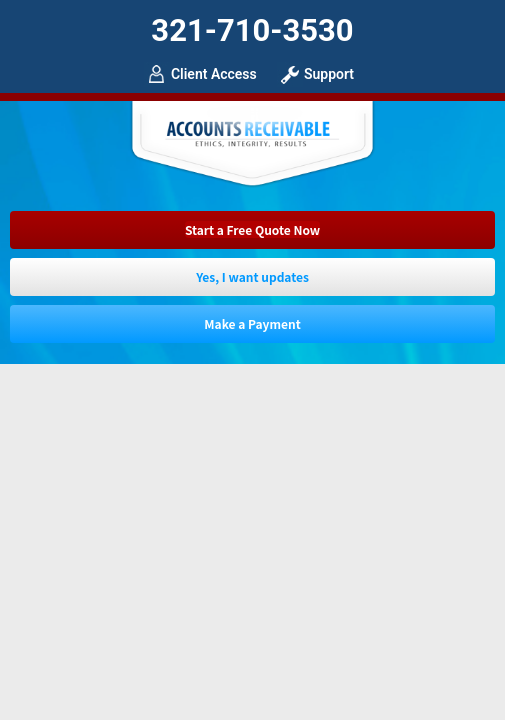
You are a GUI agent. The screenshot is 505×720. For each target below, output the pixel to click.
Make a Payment (252, 323)
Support (329, 74)
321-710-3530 (252, 30)
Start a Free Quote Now (252, 229)
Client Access (214, 74)
